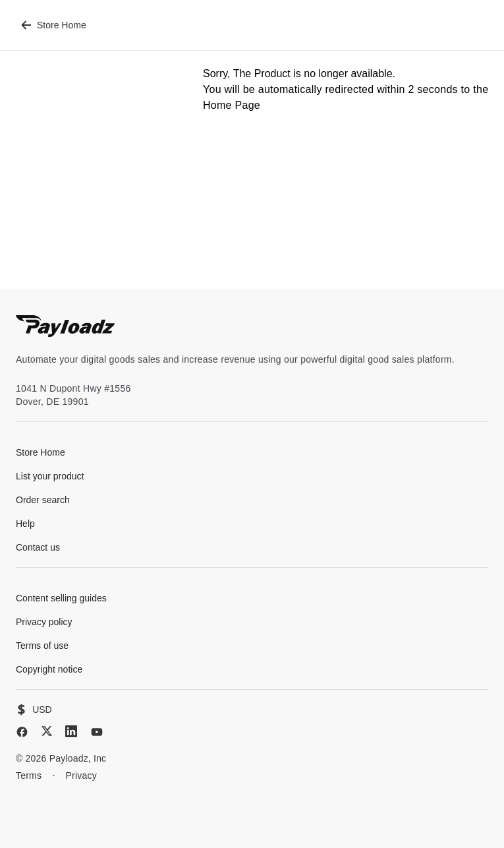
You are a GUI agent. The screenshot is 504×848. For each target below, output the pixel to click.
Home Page (232, 105)
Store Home (54, 25)
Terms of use (42, 646)
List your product (50, 476)
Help (25, 524)
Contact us (38, 547)
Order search (43, 500)
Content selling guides (61, 598)
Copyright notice (49, 669)
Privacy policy (44, 622)
